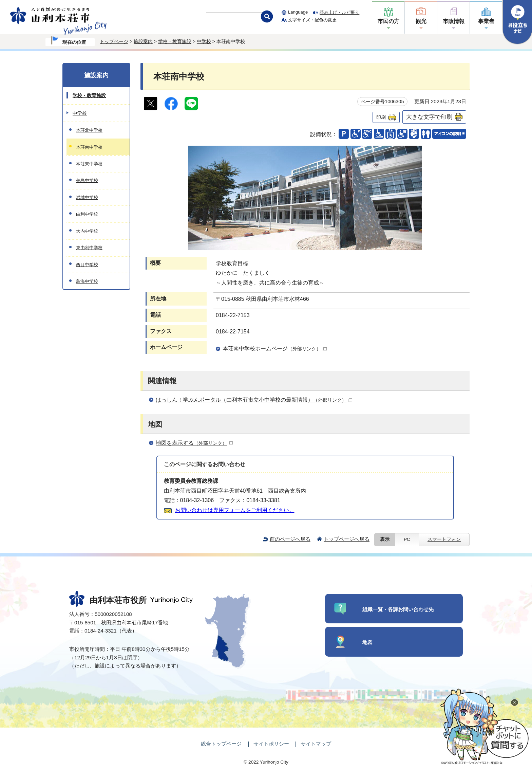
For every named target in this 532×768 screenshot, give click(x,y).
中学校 (204, 41)
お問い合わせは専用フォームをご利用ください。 (235, 510)
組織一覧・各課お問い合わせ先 (398, 609)
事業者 (486, 21)
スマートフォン (444, 539)
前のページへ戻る (290, 539)
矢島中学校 (87, 180)
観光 (421, 21)
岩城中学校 (87, 197)
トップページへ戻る (347, 539)
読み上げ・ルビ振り (339, 12)
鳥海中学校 (87, 281)
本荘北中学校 (89, 130)
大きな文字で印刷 (429, 117)
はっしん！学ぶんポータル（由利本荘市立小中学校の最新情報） (254, 400)
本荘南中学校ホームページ (275, 349)
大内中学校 (87, 231)
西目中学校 (87, 265)
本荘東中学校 (89, 164)
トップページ (114, 41)
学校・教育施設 (175, 41)
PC (407, 539)
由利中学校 (87, 214)
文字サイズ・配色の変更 (312, 20)
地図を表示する (194, 443)
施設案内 (143, 41)
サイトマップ (316, 744)
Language (298, 12)
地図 (367, 642)
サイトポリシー (271, 744)
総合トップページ (221, 744)
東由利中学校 (89, 248)
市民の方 (388, 21)
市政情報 (454, 21)
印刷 (381, 117)
